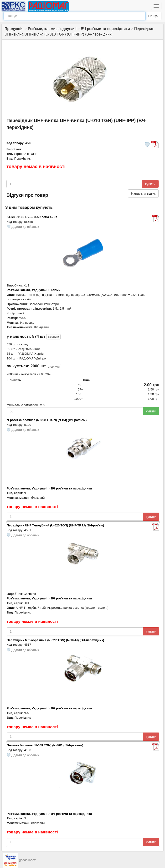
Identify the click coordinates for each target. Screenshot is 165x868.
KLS (27, 285)
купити (150, 184)
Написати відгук (143, 193)
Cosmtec (30, 594)
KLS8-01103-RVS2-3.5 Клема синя (32, 217)
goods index (27, 860)
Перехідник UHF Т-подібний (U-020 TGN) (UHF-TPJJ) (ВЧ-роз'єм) (55, 525)
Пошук (153, 16)
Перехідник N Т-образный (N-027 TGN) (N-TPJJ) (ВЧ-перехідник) (55, 640)
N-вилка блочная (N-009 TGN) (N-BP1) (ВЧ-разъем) (45, 745)
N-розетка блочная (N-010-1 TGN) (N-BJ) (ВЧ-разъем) (47, 420)
